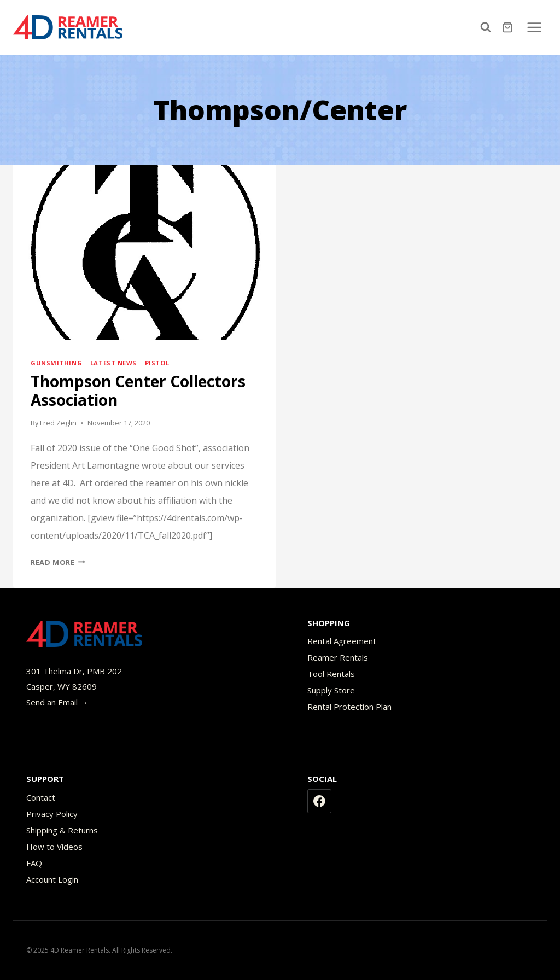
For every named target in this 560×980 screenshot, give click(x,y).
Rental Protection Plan (349, 707)
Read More (58, 562)
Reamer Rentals (338, 657)
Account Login (52, 879)
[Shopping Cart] (509, 27)
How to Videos (54, 847)
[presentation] (144, 252)
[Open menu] (534, 27)
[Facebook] (319, 801)
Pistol (157, 363)
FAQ (34, 863)
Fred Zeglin (58, 423)
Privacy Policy (52, 814)
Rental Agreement (342, 641)
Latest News (113, 363)
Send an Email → (57, 702)
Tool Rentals (331, 674)
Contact (41, 797)
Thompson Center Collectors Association (138, 390)
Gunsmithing (56, 363)
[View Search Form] (488, 27)
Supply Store (331, 690)
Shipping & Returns (62, 830)
